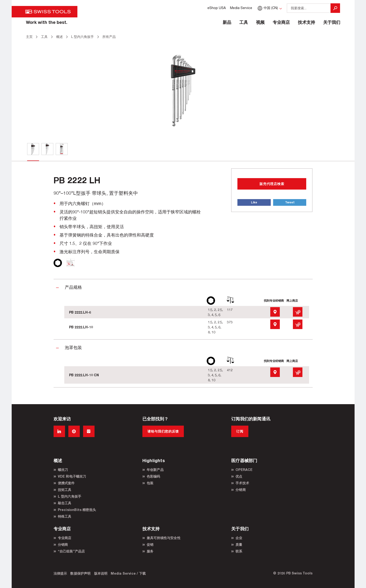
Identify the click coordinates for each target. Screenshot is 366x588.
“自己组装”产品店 (71, 551)
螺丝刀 (63, 470)
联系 (239, 551)
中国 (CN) (267, 8)
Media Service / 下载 (128, 573)
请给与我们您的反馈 (163, 431)
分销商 (241, 490)
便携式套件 (66, 483)
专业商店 (281, 22)
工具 (244, 22)
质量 (239, 544)
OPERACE (244, 470)
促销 (150, 544)
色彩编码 (153, 476)
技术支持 (306, 22)
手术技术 (242, 483)
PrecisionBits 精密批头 (77, 510)
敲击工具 (65, 503)
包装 (150, 483)
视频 (260, 22)
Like (254, 202)
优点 (239, 476)
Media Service (241, 8)
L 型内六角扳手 (70, 496)
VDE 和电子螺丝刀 (72, 476)
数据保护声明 (80, 573)
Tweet (290, 202)
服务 (150, 551)
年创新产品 (155, 470)
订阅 (240, 431)
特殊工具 (65, 516)
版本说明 (101, 573)
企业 (239, 538)
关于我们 (332, 22)
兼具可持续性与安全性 (164, 538)
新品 (227, 22)
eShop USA (217, 8)
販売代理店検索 (272, 184)
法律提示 (60, 573)
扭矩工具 (65, 490)
